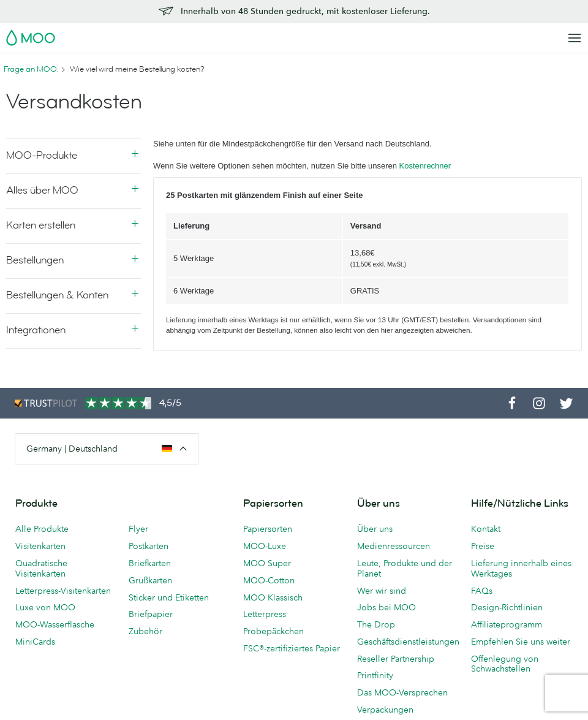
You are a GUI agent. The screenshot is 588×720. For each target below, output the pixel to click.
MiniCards (35, 642)
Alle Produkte (42, 529)
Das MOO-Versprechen (402, 692)
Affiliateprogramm (507, 624)
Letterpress (265, 614)
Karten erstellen (41, 225)
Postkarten (149, 546)
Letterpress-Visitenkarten (63, 591)
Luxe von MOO (45, 607)
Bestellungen (35, 260)
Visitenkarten (40, 546)
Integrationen (36, 330)
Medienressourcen (394, 546)
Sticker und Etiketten (169, 597)
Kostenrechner (425, 166)
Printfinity (375, 675)
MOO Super (267, 563)
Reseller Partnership (396, 659)
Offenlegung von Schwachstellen (505, 664)
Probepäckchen (273, 631)
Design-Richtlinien (507, 607)
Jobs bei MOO (386, 607)
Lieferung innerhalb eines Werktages (521, 568)
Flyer (138, 529)
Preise (483, 546)
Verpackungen (385, 710)
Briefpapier (151, 614)
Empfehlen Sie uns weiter (521, 642)
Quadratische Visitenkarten (41, 568)
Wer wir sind (382, 591)
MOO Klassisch (273, 597)
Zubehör (145, 631)
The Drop (376, 624)
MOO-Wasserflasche (55, 624)
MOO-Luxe (265, 546)
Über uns (375, 529)
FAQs (482, 591)
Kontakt (486, 529)
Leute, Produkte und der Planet (405, 568)
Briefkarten (150, 563)
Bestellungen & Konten (57, 295)
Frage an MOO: (31, 69)
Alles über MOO (42, 190)
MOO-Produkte (42, 155)
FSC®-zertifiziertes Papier (292, 648)
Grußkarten (150, 580)
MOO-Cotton (269, 580)
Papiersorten (268, 529)
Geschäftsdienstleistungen (408, 642)
